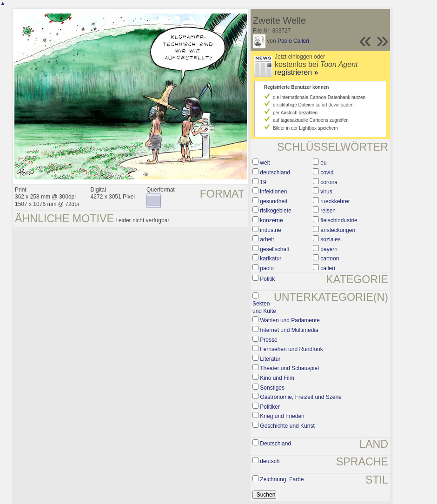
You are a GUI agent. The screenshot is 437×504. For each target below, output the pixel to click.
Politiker (270, 407)
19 (263, 182)
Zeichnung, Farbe (282, 479)
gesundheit (274, 201)
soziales (330, 239)
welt (265, 163)
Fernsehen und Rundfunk (291, 349)
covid (327, 172)
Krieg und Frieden (282, 416)
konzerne (271, 220)
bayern (329, 249)
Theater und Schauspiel (289, 368)
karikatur (271, 259)
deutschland (275, 172)
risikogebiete (275, 211)
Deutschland (275, 444)
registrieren (296, 72)
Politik (267, 279)
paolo (267, 268)
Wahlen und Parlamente (290, 320)
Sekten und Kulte (264, 307)
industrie (270, 230)
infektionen (273, 192)
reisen (328, 211)
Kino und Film (277, 378)
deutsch (270, 461)
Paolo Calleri (293, 41)
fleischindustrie (339, 220)
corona (329, 182)
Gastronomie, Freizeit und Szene (301, 397)
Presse (268, 340)
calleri (328, 268)
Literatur (270, 359)
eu (323, 163)
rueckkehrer (335, 201)
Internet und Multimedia (289, 330)
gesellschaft (275, 249)
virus (326, 192)
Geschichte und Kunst (287, 426)
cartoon (330, 259)
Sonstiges (272, 388)
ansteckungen (338, 230)
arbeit (267, 239)
